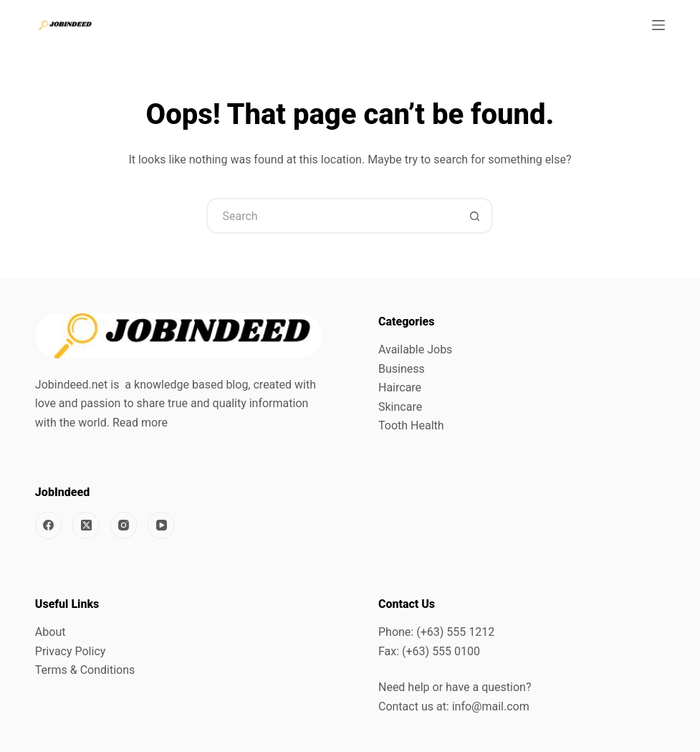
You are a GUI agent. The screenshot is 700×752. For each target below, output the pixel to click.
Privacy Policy (71, 651)
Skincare (400, 407)
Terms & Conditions (85, 670)
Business (402, 369)
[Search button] (475, 216)
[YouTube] (161, 525)
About (51, 632)
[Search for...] (332, 216)
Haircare (400, 387)
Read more (140, 423)
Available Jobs (415, 349)
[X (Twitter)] (86, 525)
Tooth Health (411, 425)
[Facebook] (49, 525)
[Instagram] (124, 525)
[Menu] (658, 25)
